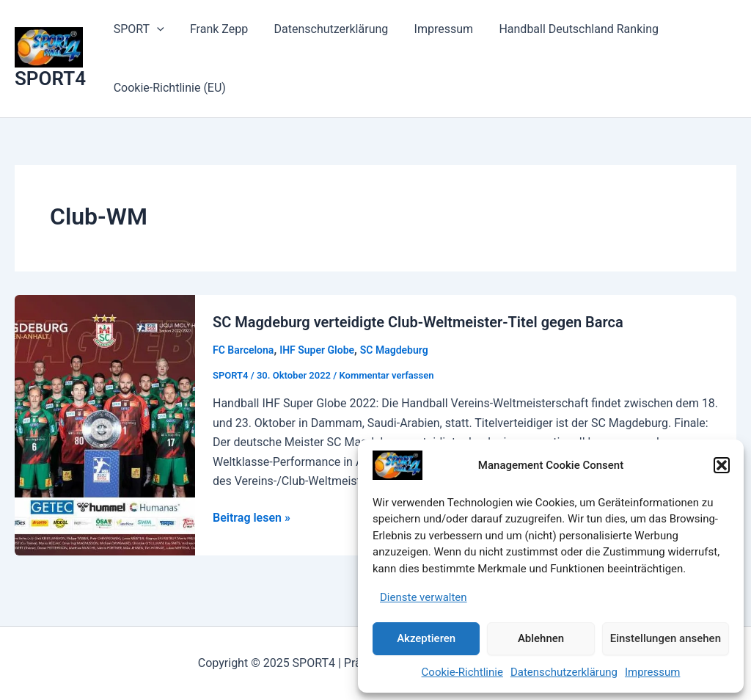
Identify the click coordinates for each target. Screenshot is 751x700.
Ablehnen (541, 638)
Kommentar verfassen (386, 375)
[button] (722, 465)
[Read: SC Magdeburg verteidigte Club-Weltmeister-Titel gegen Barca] (105, 424)
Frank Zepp (215, 29)
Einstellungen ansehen (666, 638)
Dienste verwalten (424, 597)
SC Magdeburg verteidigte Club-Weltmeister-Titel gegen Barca (418, 322)
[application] (155, 29)
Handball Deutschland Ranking (568, 29)
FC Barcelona (243, 350)
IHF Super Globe (317, 350)
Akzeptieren (426, 638)
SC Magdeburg (394, 350)
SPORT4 (50, 79)
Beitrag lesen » (252, 518)
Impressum (652, 672)
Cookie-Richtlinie (462, 672)
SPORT (138, 29)
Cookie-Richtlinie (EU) (168, 88)
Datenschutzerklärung (564, 672)
